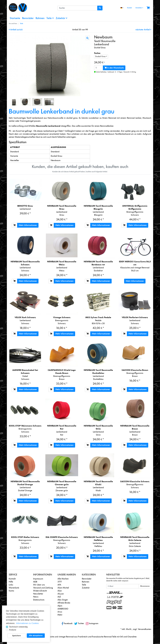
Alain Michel (63, 588)
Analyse (13, 630)
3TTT (60, 582)
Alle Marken (63, 579)
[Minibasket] (148, 8)
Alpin (60, 606)
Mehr (60, 615)
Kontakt (129, 8)
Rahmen (40, 18)
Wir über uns (39, 585)
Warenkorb (14, 588)
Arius (60, 612)
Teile (50, 18)
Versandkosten (144, 629)
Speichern (16, 636)
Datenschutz (39, 600)
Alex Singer (63, 600)
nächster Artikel (143, 30)
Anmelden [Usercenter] (139, 8)
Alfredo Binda (64, 603)
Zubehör (61, 18)
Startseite (15, 18)
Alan (60, 591)
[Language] (122, 8)
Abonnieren (145, 586)
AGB (35, 582)
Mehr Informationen (28, 225)
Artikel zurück (16, 30)
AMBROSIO (63, 609)
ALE (59, 597)
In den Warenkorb (114, 68)
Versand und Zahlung (43, 588)
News (36, 597)
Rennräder (28, 18)
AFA (59, 585)
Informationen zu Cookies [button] (27, 623)
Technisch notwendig (18, 627)
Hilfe (11, 582)
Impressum (38, 579)
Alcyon (61, 594)
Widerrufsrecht (40, 591)
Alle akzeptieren (36, 635)
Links (11, 585)
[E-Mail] (122, 586)
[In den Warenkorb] (14, 225)
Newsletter (38, 594)
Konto (11, 591)
